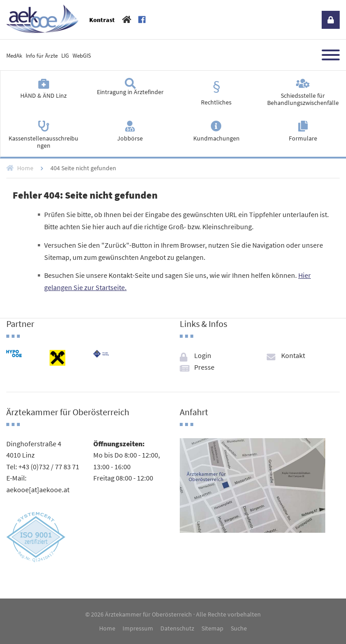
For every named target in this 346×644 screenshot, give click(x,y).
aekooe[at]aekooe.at (38, 490)
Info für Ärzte (42, 55)
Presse (204, 367)
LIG (65, 55)
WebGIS (82, 55)
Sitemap (212, 628)
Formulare (303, 138)
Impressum (138, 628)
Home (25, 168)
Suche (239, 628)
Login (331, 20)
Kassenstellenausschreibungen (43, 142)
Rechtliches (216, 102)
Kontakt (293, 355)
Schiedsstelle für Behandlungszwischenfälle (303, 99)
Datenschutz (177, 628)
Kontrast (102, 20)
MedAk (14, 55)
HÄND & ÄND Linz (43, 95)
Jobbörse (130, 138)
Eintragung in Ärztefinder (130, 92)
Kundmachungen (216, 138)
